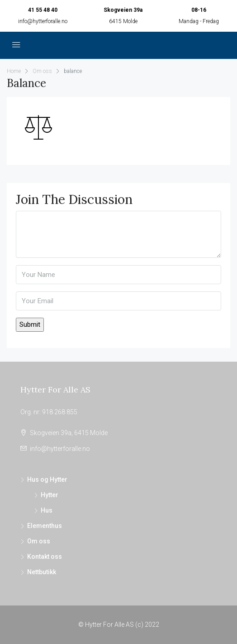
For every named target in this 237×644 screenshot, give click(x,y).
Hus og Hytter (47, 479)
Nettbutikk (42, 572)
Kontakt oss (45, 557)
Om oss (39, 541)
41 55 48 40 (43, 10)
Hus (47, 510)
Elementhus (45, 526)
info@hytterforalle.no (43, 21)
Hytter (50, 495)
